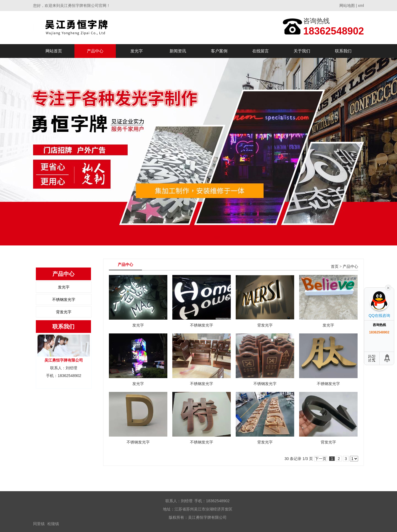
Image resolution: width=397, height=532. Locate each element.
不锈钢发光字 (64, 300)
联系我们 (343, 51)
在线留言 (261, 51)
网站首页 (54, 51)
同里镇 (39, 524)
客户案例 (219, 51)
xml (361, 6)
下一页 (321, 459)
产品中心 (95, 51)
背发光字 (64, 312)
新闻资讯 (178, 51)
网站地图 (347, 6)
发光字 (137, 51)
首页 (335, 267)
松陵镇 (53, 524)
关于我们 (302, 51)
